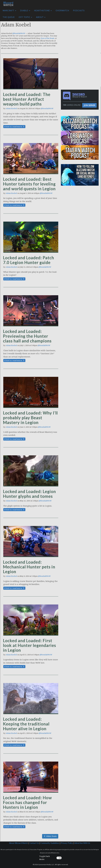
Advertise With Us (82, 843)
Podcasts (79, 11)
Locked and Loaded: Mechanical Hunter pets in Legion (29, 567)
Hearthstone (43, 11)
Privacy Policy (67, 843)
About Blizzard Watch (18, 843)
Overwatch (62, 11)
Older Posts (50, 836)
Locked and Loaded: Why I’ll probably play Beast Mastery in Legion (30, 418)
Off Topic (25, 17)
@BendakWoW (19, 33)
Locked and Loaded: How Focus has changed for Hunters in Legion (27, 802)
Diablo (25, 11)
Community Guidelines (50, 843)
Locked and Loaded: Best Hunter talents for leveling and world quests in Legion (29, 184)
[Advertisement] (82, 36)
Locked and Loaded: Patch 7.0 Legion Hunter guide (29, 260)
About (41, 17)
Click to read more (14, 127)
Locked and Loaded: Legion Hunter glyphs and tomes (29, 494)
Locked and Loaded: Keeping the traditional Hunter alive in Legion (26, 724)
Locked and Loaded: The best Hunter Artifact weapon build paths (27, 99)
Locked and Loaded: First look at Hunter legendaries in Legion (30, 645)
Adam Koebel (11, 108)
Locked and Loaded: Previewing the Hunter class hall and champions (27, 336)
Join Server (89, 105)
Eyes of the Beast (47, 38)
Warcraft (9, 11)
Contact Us (34, 843)
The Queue (9, 17)
